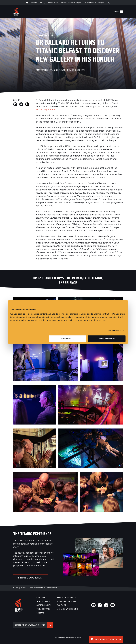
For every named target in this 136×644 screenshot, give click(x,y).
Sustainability (44, 605)
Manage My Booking (67, 609)
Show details (115, 330)
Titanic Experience (46, 110)
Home (16, 588)
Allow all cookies (107, 339)
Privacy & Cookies (66, 598)
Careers (41, 598)
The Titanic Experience (28, 578)
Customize (68, 339)
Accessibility (43, 601)
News (23, 588)
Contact (61, 605)
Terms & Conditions (67, 601)
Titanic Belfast (57, 70)
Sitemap (41, 613)
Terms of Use (43, 609)
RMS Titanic (42, 70)
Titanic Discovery (76, 70)
